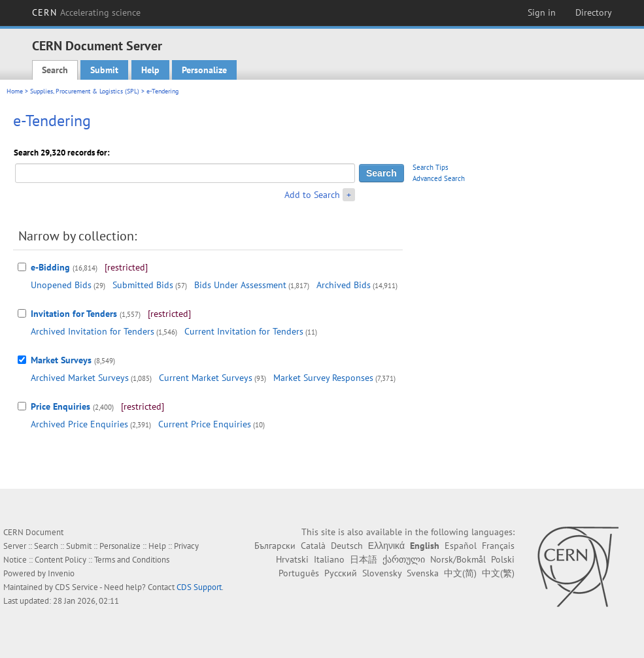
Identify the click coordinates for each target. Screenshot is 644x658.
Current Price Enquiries (205, 424)
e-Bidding (50, 267)
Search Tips (431, 167)
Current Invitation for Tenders (244, 331)
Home (15, 91)
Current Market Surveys (206, 378)
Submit (104, 70)
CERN (86, 12)
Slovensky (382, 573)
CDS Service (76, 587)
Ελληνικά (386, 546)
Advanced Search (439, 178)
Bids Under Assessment (240, 285)
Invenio (61, 573)
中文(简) (460, 573)
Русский (341, 573)
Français (498, 546)
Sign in (542, 12)
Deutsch (347, 546)
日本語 (364, 559)
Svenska (423, 573)
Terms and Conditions (132, 560)
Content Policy (60, 560)
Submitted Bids (143, 285)
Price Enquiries (60, 406)
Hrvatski (292, 559)
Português (299, 573)
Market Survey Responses (323, 378)
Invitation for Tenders (74, 314)
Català (313, 546)
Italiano (329, 559)
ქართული (404, 559)
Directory (594, 12)
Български (275, 546)
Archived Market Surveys (80, 378)
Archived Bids (344, 285)
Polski (503, 559)
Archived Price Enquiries (79, 424)
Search (55, 70)
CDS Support (199, 587)
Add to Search (312, 195)
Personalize (204, 70)
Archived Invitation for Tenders (93, 331)
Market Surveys (61, 360)
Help (150, 70)
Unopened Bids (61, 285)
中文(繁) (498, 573)
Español (461, 546)
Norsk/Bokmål (458, 559)
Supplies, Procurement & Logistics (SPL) (85, 91)
